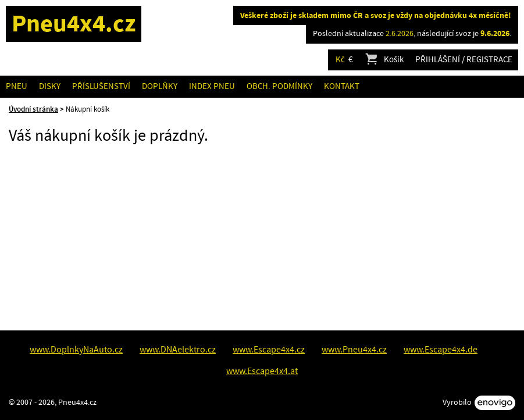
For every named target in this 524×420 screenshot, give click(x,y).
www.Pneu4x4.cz (354, 350)
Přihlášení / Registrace (464, 60)
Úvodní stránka (33, 109)
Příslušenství (101, 86)
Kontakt (342, 86)
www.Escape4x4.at (262, 371)
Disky (50, 86)
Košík (384, 60)
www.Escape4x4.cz (269, 350)
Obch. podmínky (279, 86)
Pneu (17, 86)
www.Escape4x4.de (441, 350)
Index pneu (212, 86)
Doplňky (160, 86)
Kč (340, 60)
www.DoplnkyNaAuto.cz (76, 350)
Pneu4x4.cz (74, 24)
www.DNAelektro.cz (178, 350)
